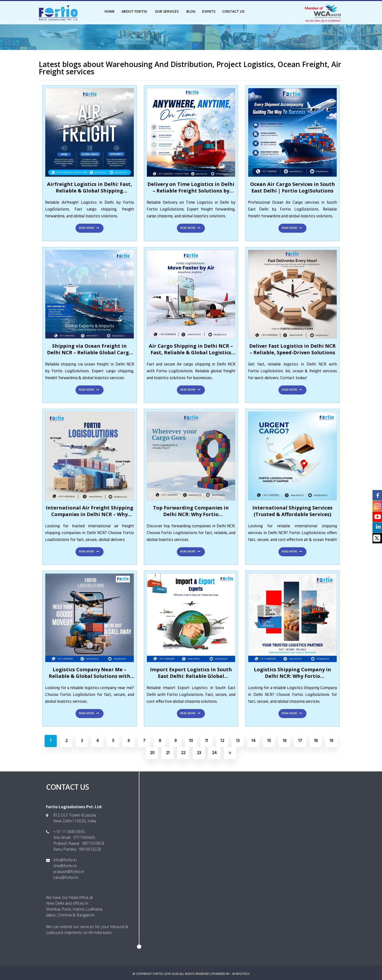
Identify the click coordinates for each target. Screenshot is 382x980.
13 (238, 741)
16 (285, 741)
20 (152, 753)
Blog (191, 11)
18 (316, 741)
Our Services (167, 11)
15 (269, 741)
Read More (90, 228)
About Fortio (135, 11)
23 (199, 753)
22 (183, 753)
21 (168, 753)
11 (207, 741)
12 (222, 741)
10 (191, 741)
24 (214, 753)
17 (300, 741)
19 (331, 741)
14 (253, 741)
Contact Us (233, 11)
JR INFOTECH (241, 974)
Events (209, 11)
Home (110, 11)
